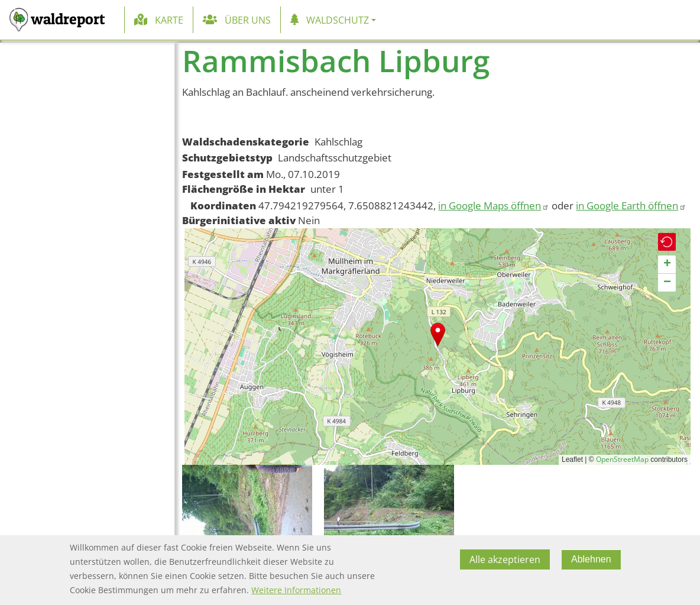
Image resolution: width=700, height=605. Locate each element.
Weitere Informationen (296, 590)
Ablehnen (591, 559)
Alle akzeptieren (505, 559)
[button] (438, 334)
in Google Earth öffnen (631, 206)
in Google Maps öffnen (494, 206)
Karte (169, 20)
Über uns (248, 20)
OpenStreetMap (622, 459)
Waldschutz (338, 20)
